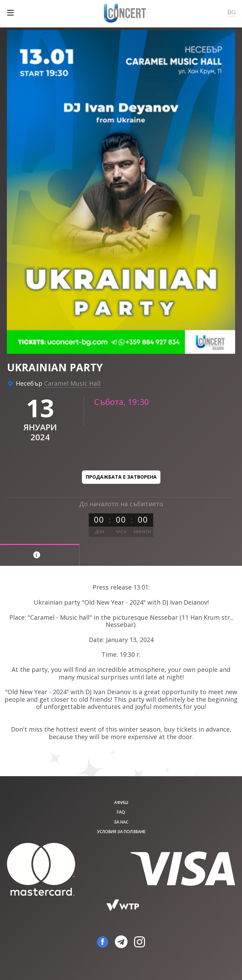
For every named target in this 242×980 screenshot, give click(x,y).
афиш (121, 802)
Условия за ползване (121, 832)
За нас (121, 822)
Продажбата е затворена (121, 477)
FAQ (121, 812)
